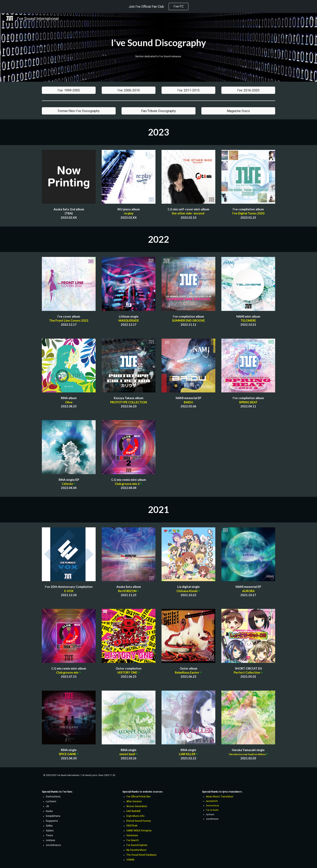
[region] (158, 6)
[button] (312, 19)
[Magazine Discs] (238, 111)
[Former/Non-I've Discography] (79, 111)
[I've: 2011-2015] (188, 90)
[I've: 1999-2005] (69, 90)
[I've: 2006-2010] (129, 90)
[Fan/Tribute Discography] (158, 111)
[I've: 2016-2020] (248, 90)
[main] (158, 43)
